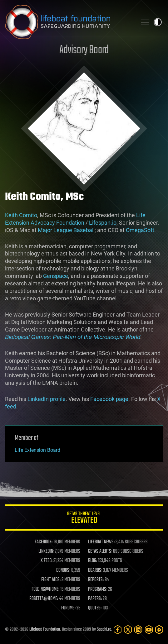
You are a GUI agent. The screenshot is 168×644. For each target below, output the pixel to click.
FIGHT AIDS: (51, 580)
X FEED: (47, 561)
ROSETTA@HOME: (44, 599)
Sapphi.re (104, 630)
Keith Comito (21, 215)
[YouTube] (149, 630)
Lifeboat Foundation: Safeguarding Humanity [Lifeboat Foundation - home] (68, 22)
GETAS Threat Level (84, 519)
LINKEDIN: (46, 551)
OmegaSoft (140, 230)
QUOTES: (95, 608)
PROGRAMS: (98, 589)
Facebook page (109, 399)
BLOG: (93, 561)
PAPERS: (95, 599)
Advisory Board (84, 50)
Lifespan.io (103, 223)
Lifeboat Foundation (45, 630)
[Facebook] (118, 630)
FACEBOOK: (44, 542)
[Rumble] (159, 630)
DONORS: (63, 570)
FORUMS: (68, 608)
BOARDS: (95, 570)
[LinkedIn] (138, 630)
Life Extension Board (37, 450)
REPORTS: (96, 580)
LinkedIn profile (47, 399)
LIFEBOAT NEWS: (101, 542)
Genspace (56, 276)
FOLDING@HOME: (45, 589)
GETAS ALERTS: (100, 551)
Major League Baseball (66, 230)
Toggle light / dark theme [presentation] (158, 22)
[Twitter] (128, 630)
